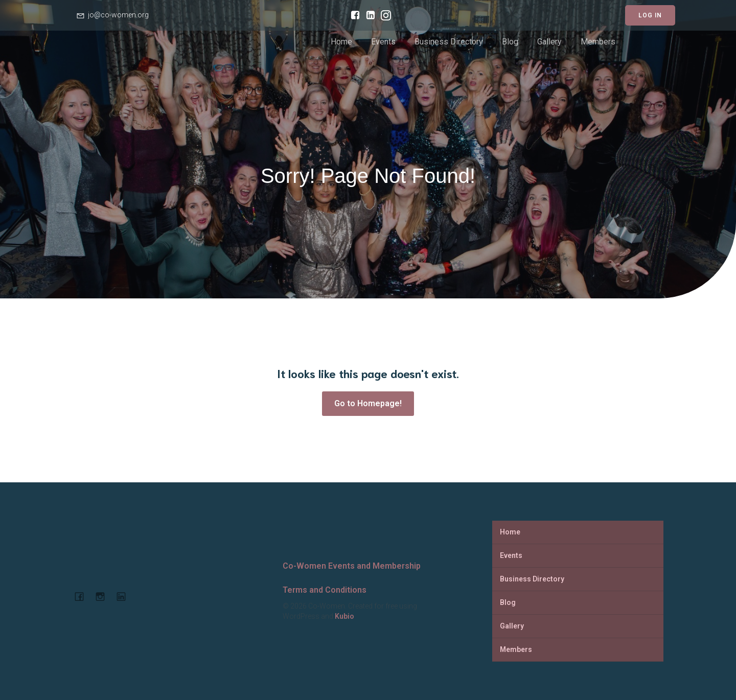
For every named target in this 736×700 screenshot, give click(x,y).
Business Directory (449, 42)
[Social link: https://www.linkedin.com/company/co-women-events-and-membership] (125, 596)
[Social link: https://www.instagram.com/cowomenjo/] (383, 15)
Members (598, 42)
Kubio (344, 616)
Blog (510, 42)
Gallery (549, 42)
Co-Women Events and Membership (352, 566)
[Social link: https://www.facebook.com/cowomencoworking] (353, 15)
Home (341, 42)
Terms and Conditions (325, 590)
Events (383, 42)
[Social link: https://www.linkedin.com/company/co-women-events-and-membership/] (368, 15)
